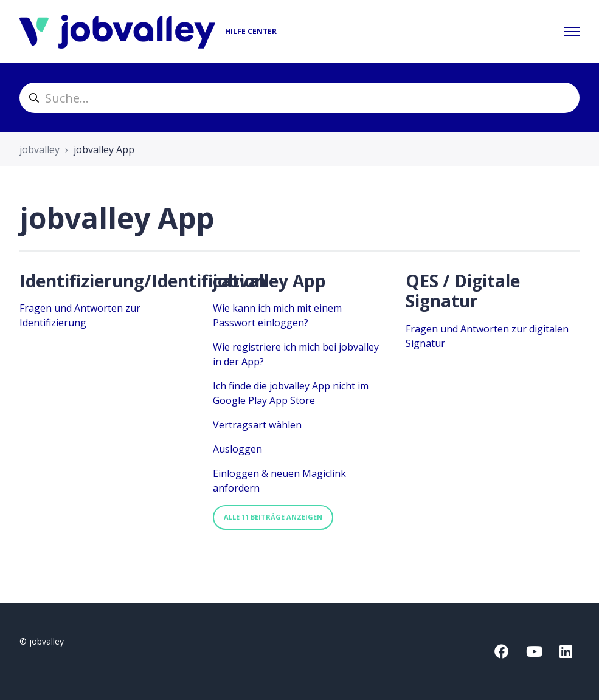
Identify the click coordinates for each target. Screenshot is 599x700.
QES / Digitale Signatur (463, 291)
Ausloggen (237, 449)
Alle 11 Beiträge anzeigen (273, 517)
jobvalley (40, 149)
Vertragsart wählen (257, 425)
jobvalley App (269, 281)
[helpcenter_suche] (299, 98)
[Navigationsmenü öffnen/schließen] (572, 32)
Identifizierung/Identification (143, 281)
